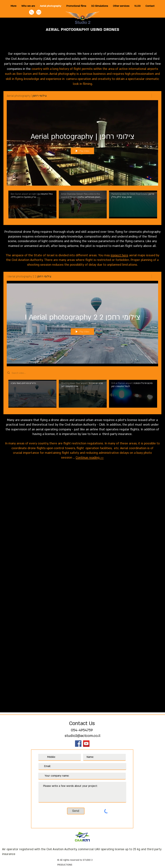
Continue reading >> (90, 458)
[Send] (76, 811)
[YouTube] (86, 744)
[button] (121, 6)
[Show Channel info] (155, 96)
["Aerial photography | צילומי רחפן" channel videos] (82, 205)
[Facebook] (78, 744)
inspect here (119, 255)
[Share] (147, 96)
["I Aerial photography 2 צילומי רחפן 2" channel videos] (82, 395)
